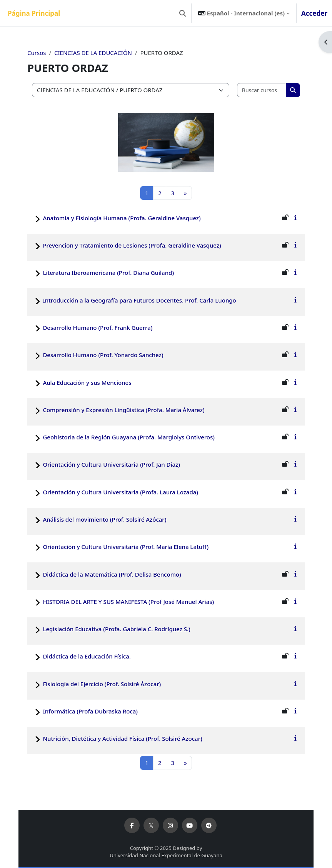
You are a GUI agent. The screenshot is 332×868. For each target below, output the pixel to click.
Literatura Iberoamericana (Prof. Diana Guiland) (108, 273)
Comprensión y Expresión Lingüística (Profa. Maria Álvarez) (123, 410)
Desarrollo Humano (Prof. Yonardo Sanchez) (103, 355)
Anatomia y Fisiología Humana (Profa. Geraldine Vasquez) (122, 218)
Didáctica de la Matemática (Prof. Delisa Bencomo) (112, 574)
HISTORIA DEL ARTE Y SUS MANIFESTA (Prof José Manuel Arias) (128, 602)
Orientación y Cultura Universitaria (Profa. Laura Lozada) (120, 492)
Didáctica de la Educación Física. (87, 656)
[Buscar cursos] (262, 90)
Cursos (37, 53)
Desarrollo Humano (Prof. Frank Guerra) (98, 328)
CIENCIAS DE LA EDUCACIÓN (93, 53)
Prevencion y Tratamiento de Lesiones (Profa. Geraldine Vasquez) (132, 245)
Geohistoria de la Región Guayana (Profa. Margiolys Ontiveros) (129, 437)
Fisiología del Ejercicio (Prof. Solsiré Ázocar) (102, 684)
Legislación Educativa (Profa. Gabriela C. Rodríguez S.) (116, 629)
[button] (183, 13)
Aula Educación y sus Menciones (87, 382)
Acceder (314, 13)
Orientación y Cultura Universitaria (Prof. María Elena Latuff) (126, 547)
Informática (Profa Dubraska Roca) (90, 711)
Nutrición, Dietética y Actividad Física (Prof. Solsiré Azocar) (122, 738)
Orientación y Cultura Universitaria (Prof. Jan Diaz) (111, 464)
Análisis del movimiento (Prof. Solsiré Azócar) (104, 519)
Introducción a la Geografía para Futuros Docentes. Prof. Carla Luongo (139, 300)
